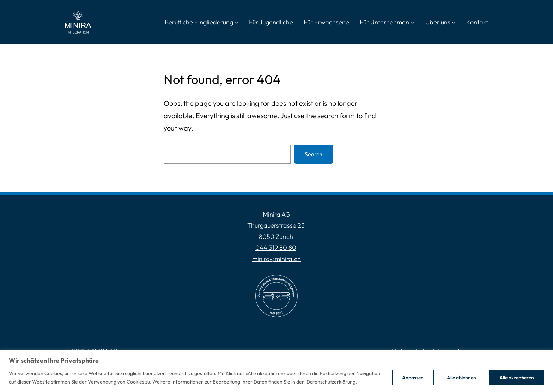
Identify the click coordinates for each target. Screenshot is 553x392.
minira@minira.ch (276, 259)
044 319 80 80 (276, 248)
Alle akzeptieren (517, 378)
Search (314, 154)
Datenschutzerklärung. (332, 382)
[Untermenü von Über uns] (454, 22)
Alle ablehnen (461, 378)
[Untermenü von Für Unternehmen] (413, 22)
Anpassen (413, 378)
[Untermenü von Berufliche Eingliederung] (237, 22)
